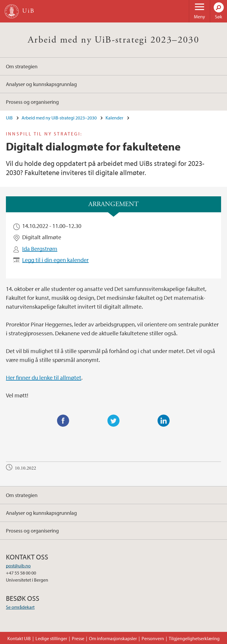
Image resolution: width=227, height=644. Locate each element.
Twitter (113, 421)
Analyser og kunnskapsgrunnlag (41, 84)
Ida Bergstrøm (40, 249)
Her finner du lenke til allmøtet (44, 377)
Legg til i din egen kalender (55, 260)
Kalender (114, 118)
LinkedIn (164, 421)
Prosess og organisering (32, 102)
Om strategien (22, 66)
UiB (9, 118)
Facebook (63, 421)
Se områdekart (20, 607)
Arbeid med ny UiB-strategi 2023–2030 (113, 40)
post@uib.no (18, 566)
